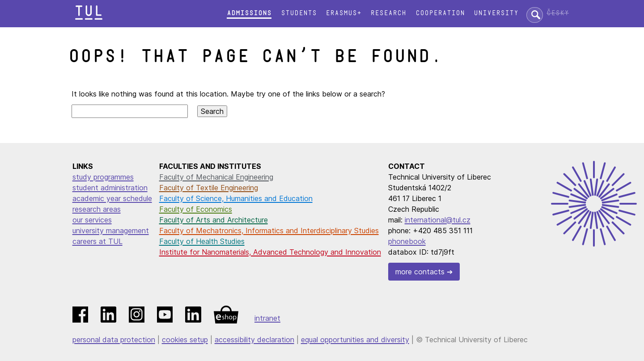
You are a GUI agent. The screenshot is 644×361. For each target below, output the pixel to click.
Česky (558, 13)
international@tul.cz (438, 220)
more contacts (420, 272)
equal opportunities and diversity (355, 340)
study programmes (103, 177)
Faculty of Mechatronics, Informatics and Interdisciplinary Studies (269, 231)
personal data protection (114, 340)
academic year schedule (112, 198)
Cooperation (440, 13)
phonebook (407, 241)
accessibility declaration (254, 340)
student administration (110, 188)
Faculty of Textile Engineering (209, 188)
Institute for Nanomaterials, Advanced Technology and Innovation (270, 252)
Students (299, 13)
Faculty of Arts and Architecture (214, 220)
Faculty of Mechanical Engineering (216, 177)
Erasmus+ (343, 13)
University (496, 13)
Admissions (249, 13)
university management (111, 231)
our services (92, 220)
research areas (97, 209)
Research (388, 13)
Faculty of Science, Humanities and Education (236, 198)
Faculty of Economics (196, 209)
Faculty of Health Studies (202, 241)
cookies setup (185, 340)
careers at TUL (97, 241)
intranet (267, 318)
